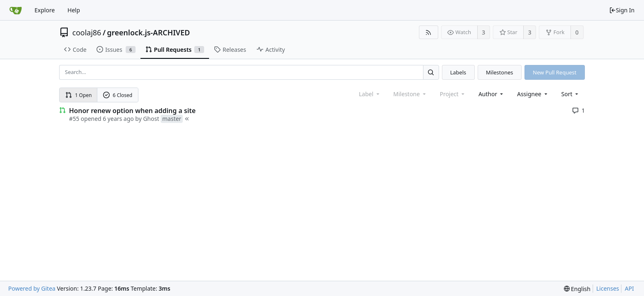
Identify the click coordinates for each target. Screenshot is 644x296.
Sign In (622, 10)
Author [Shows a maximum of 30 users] (491, 94)
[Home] (16, 10)
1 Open (79, 95)
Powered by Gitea (32, 288)
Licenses (608, 288)
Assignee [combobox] (533, 94)
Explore (45, 10)
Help (74, 10)
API (629, 288)
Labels (458, 72)
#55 (74, 119)
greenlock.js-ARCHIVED (149, 32)
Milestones (499, 72)
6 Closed (118, 95)
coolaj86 (87, 32)
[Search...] (431, 72)
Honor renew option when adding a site (132, 111)
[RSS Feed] (429, 32)
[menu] (571, 94)
